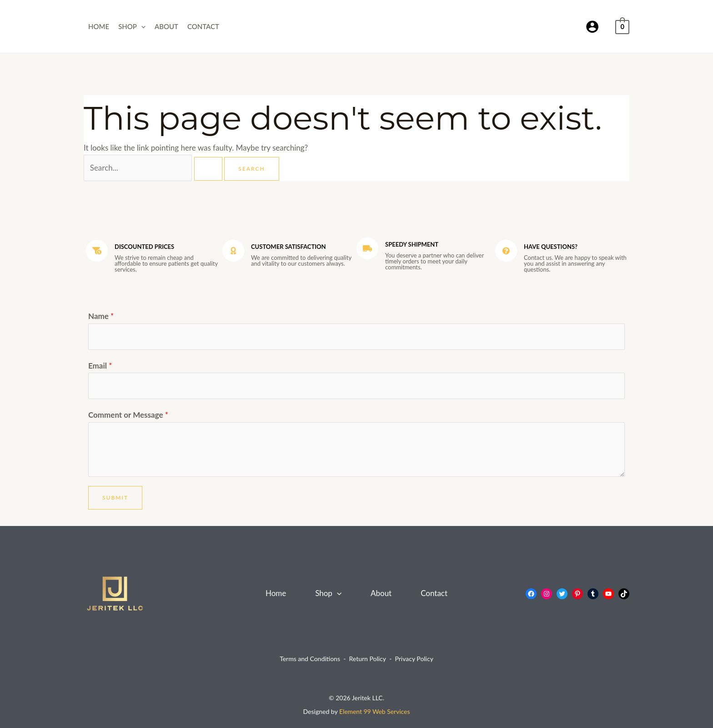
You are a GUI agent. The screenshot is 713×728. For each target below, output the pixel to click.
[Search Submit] (208, 169)
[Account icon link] (592, 27)
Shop (132, 26)
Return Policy (368, 659)
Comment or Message (128, 415)
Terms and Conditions (310, 659)
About (166, 26)
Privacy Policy (414, 659)
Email (100, 366)
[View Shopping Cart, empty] (622, 26)
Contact (203, 26)
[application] (141, 26)
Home (99, 26)
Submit (115, 498)
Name (101, 316)
